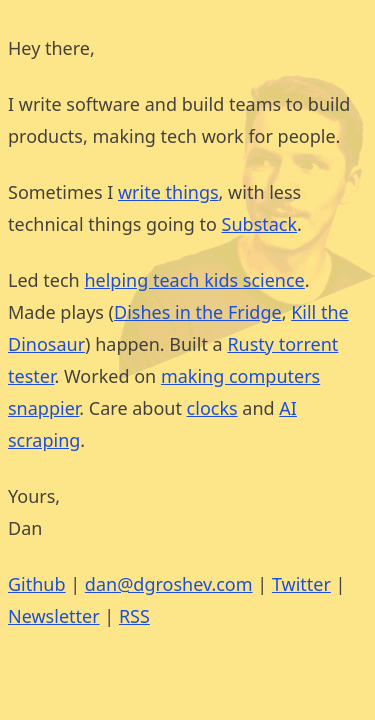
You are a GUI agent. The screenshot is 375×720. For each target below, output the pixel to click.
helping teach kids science (194, 280)
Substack (260, 224)
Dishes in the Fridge (198, 312)
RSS (134, 616)
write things (168, 192)
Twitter (301, 584)
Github (37, 584)
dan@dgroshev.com (169, 584)
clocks (212, 408)
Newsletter (54, 616)
